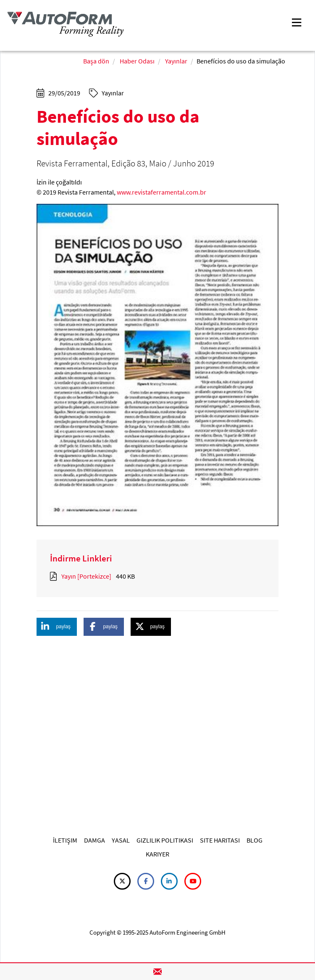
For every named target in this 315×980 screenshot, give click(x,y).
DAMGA (94, 840)
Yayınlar (176, 61)
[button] (57, 627)
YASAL (121, 840)
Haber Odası (137, 61)
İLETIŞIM (65, 840)
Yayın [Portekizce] (86, 576)
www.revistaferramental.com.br (161, 192)
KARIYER (157, 854)
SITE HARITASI (220, 840)
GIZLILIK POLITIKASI (165, 840)
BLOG (255, 840)
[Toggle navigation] (297, 22)
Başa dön (96, 61)
